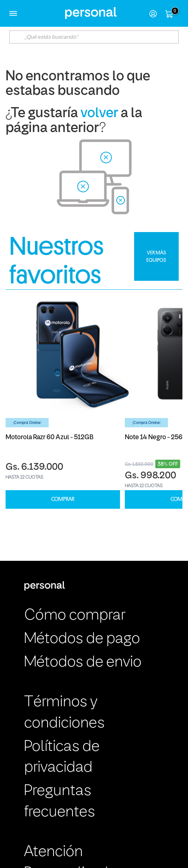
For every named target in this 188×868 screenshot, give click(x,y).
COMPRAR (63, 499)
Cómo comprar (75, 616)
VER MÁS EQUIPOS (156, 256)
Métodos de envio (83, 663)
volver (99, 114)
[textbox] (94, 37)
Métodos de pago (82, 639)
